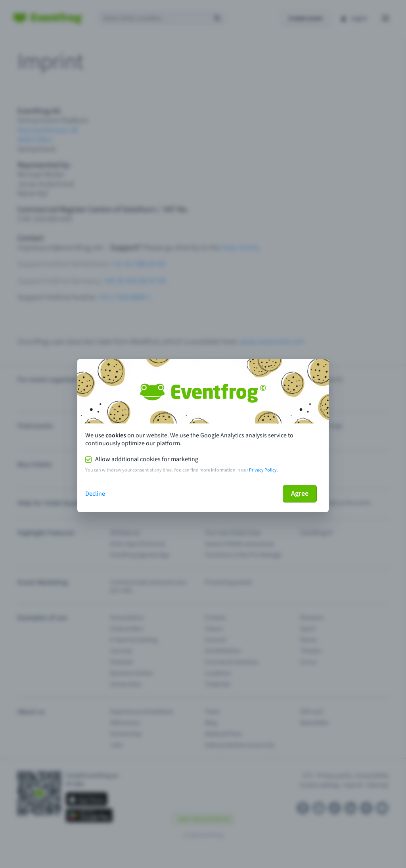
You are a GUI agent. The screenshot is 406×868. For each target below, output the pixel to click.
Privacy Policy (263, 470)
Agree (300, 494)
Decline (95, 494)
